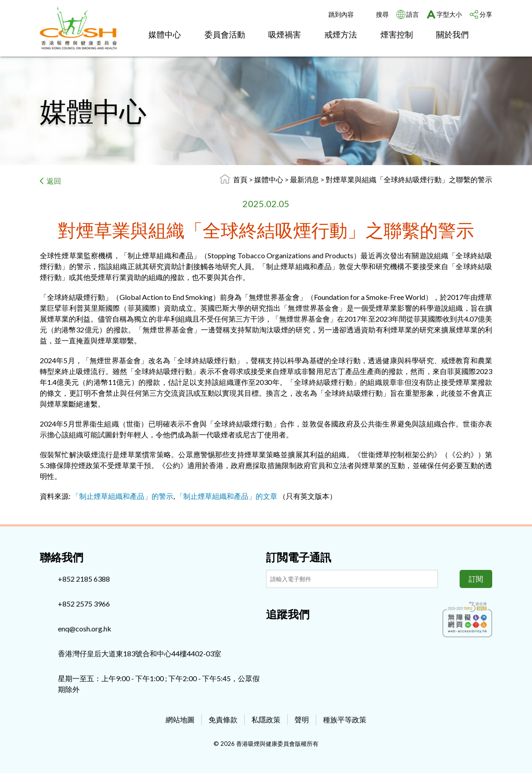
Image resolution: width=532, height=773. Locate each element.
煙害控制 (397, 34)
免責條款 (223, 719)
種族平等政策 (345, 719)
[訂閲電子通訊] (352, 579)
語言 (413, 14)
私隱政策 (266, 719)
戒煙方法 (341, 34)
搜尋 (382, 14)
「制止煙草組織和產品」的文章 (227, 496)
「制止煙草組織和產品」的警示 (123, 496)
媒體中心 (165, 34)
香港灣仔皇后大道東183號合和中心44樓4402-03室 (140, 653)
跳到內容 (341, 14)
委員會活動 (225, 34)
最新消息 (305, 179)
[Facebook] (273, 634)
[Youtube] (303, 634)
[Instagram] (288, 634)
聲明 (302, 719)
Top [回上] (510, 751)
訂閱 (476, 579)
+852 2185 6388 (84, 579)
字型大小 (449, 14)
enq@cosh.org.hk (85, 628)
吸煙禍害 (285, 34)
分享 (486, 14)
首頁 (240, 179)
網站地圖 (180, 719)
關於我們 (452, 34)
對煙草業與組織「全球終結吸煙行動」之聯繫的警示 (409, 179)
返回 (54, 181)
